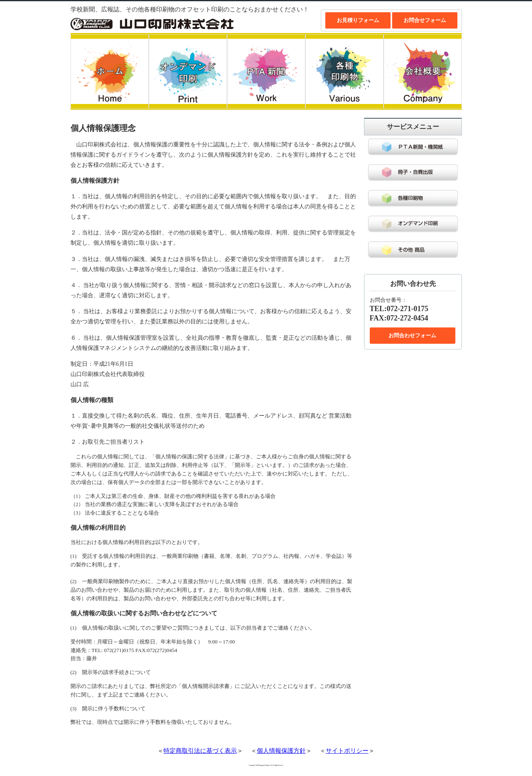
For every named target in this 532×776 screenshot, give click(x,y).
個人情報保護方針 (281, 751)
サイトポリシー (347, 751)
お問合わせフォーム (412, 335)
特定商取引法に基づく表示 (200, 751)
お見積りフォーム (358, 20)
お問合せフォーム (425, 20)
